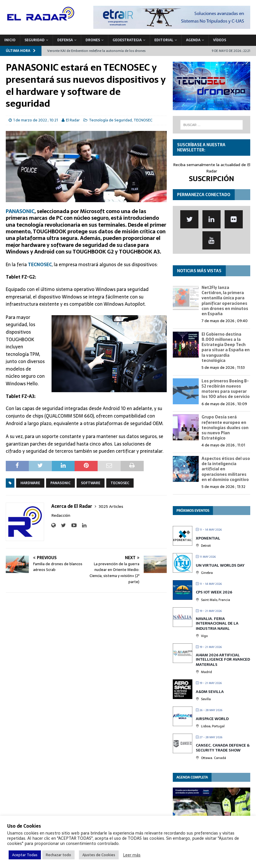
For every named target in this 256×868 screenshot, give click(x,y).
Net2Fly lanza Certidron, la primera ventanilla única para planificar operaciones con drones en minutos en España (225, 301)
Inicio (10, 40)
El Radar (73, 120)
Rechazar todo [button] (58, 855)
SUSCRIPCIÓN (212, 179)
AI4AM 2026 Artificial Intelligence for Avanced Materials (223, 660)
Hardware (30, 483)
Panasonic (60, 483)
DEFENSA (65, 40)
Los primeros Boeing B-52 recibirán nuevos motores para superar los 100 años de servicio (226, 389)
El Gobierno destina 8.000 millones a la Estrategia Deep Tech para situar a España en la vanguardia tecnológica (226, 347)
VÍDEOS (220, 40)
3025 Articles (111, 506)
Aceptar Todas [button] (25, 855)
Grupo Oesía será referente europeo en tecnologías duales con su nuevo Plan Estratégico (225, 428)
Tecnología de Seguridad (110, 120)
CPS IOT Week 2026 (214, 592)
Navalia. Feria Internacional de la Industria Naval (217, 623)
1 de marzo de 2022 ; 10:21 (36, 120)
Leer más (132, 855)
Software (91, 483)
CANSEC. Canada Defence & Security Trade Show (223, 748)
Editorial (164, 40)
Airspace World (212, 719)
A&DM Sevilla (210, 692)
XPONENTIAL (208, 538)
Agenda (193, 40)
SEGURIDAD (35, 40)
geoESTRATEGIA (127, 40)
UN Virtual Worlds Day (220, 565)
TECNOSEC (143, 120)
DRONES (93, 40)
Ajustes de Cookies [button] (99, 855)
